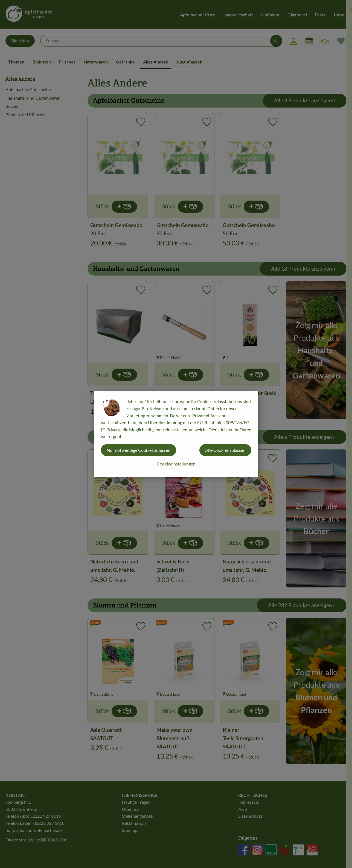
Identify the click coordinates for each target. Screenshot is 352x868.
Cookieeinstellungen (176, 464)
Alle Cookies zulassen (225, 450)
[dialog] (176, 434)
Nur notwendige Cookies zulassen (139, 450)
